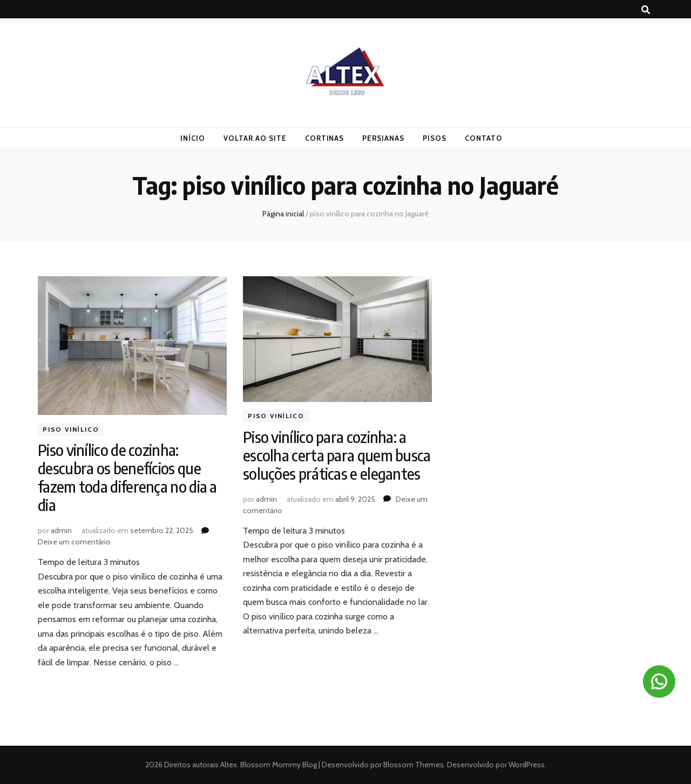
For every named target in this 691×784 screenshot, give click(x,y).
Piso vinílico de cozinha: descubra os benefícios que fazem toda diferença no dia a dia (127, 477)
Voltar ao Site (255, 138)
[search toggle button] (646, 10)
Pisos (435, 138)
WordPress (527, 765)
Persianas (383, 138)
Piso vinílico (71, 429)
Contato (484, 138)
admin (61, 530)
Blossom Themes (413, 765)
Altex (229, 765)
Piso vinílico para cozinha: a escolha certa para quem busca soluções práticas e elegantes (337, 455)
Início (193, 138)
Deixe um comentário (74, 542)
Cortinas (325, 138)
